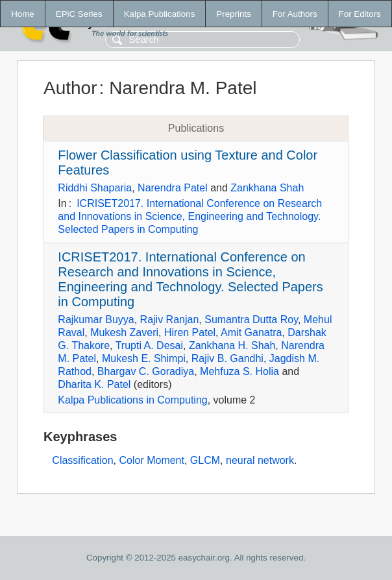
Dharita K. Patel (94, 384)
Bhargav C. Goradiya (146, 371)
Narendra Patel (173, 188)
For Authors (295, 14)
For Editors (360, 14)
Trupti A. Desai (149, 345)
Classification (82, 460)
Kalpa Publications (160, 14)
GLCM (205, 460)
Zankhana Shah (267, 188)
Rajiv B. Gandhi (227, 358)
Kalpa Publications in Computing (132, 400)
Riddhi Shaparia (95, 188)
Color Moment (151, 460)
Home (23, 14)
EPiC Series (79, 14)
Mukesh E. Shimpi (144, 358)
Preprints (233, 14)
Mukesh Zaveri (124, 332)
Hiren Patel (190, 332)
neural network (260, 460)
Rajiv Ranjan (170, 320)
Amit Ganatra (251, 332)
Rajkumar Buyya (96, 320)
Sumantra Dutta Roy (251, 320)
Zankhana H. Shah (232, 345)
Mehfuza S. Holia (239, 371)
